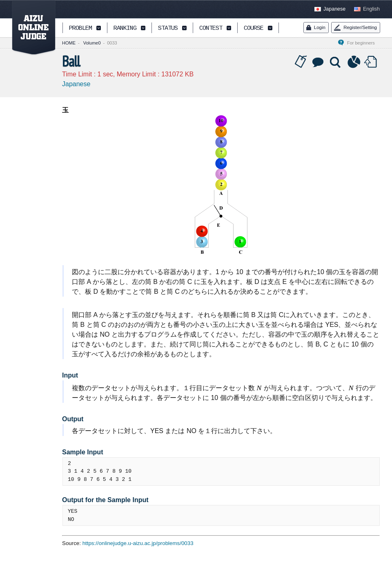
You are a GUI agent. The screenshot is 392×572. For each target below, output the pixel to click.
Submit (372, 62)
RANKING (125, 28)
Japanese (334, 9)
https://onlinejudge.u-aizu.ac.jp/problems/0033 (138, 543)
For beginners (363, 43)
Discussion (318, 62)
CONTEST (211, 28)
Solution (336, 62)
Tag (301, 62)
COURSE (254, 28)
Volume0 (92, 43)
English (371, 9)
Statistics (354, 62)
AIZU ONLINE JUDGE (29, 28)
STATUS (168, 28)
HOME (69, 43)
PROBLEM (80, 28)
